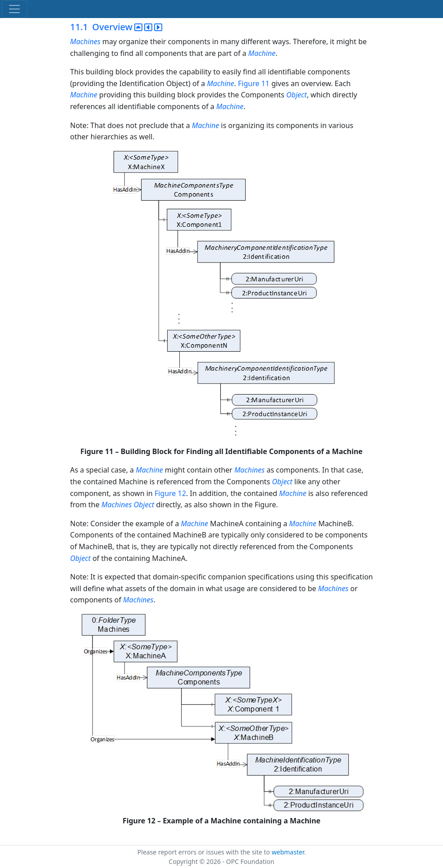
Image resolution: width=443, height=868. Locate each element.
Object (296, 95)
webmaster (288, 852)
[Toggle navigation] (14, 9)
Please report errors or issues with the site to (205, 852)
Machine (262, 53)
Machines (85, 41)
